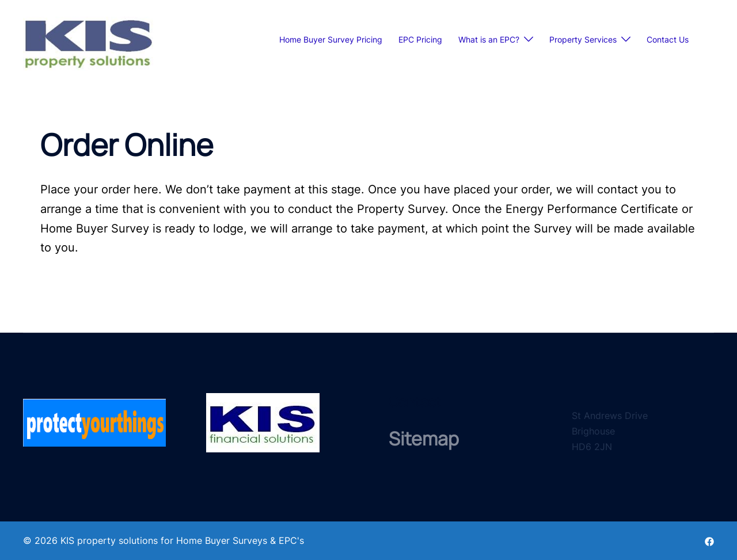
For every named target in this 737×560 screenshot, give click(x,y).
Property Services (583, 39)
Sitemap (424, 439)
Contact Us (668, 39)
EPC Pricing (420, 39)
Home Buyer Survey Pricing (331, 39)
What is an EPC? (489, 39)
